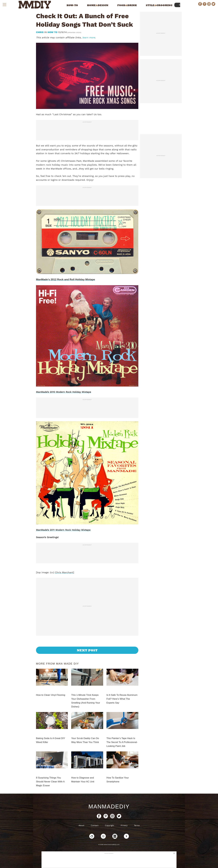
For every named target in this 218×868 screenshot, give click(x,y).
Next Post (87, 650)
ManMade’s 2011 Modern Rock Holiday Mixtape (63, 530)
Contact (95, 825)
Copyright (110, 825)
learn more (89, 37)
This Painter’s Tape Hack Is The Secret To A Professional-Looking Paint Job (122, 742)
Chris (40, 32)
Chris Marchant (64, 572)
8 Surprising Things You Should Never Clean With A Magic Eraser (50, 782)
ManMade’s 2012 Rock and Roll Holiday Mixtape (65, 279)
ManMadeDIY (109, 807)
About (81, 825)
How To (52, 32)
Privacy (124, 825)
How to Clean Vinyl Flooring (51, 695)
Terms (137, 825)
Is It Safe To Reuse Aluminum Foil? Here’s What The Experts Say (122, 699)
